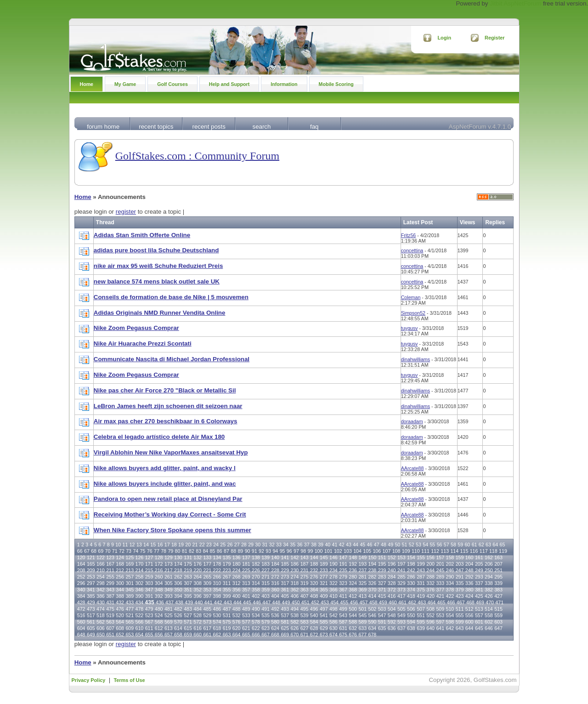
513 (479, 609)
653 (130, 635)
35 (293, 545)
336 (469, 583)
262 (178, 577)
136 (237, 557)
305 (169, 583)
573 (207, 622)
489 (246, 609)
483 (188, 609)
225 (246, 570)
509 (440, 609)
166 (101, 564)
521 (130, 615)
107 (387, 551)
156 (430, 557)
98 (303, 551)
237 (362, 570)
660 (198, 635)
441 (209, 602)
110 (416, 551)
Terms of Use (129, 680)
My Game (125, 84)
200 (430, 564)
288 (430, 577)
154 (411, 557)
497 (324, 609)
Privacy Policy (89, 680)
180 (237, 564)
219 (188, 570)
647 (498, 628)
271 (266, 577)
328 (392, 583)
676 (353, 635)
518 (101, 615)
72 (122, 551)
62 (481, 545)
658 (178, 635)
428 (81, 602)
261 (169, 577)
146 (334, 557)
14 (146, 545)
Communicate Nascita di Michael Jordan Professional (172, 359)
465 (441, 602)
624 (275, 628)
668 (275, 635)
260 (159, 577)
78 (164, 551)
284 (392, 577)
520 (120, 615)
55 (432, 545)
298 (101, 583)
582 (295, 622)
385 (91, 596)
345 (130, 590)
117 (484, 551)
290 (450, 577)
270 (256, 577)
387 (110, 596)
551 (421, 615)
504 (392, 609)
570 (178, 622)
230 (295, 570)
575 (227, 622)
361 (285, 590)
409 (324, 596)
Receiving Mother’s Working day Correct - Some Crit (170, 514)
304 (159, 583)
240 (392, 570)
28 (244, 545)
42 (342, 545)
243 (421, 570)
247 (460, 570)
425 (479, 596)
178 (217, 564)
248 (469, 570)
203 (460, 564)
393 (169, 596)
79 (170, 551)
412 (353, 596)
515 (498, 609)
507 (421, 609)
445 (247, 602)
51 (405, 545)
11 (125, 545)
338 (489, 583)
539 (305, 615)
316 (275, 583)
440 (198, 602)
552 (430, 615)
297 (91, 583)
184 (275, 564)
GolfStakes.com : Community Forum (197, 155)
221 (207, 570)
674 (334, 635)
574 (217, 622)
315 (266, 583)
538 (295, 615)
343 (110, 590)
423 (460, 596)
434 (140, 602)
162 (489, 557)
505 (401, 609)
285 (401, 577)
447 (266, 602)
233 (324, 570)
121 (91, 557)
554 (450, 615)
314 (256, 583)
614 (178, 628)
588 (353, 622)
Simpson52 (413, 313)
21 (195, 545)
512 (469, 609)
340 (81, 590)
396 (198, 596)
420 (430, 596)
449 (286, 602)
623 (266, 628)
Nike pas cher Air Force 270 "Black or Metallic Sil (165, 390)
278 (334, 577)
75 (143, 551)
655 (149, 635)
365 (324, 590)
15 (153, 545)
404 (275, 596)
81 (185, 551)
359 (266, 590)
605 (91, 628)
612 (159, 628)
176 (198, 564)
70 (108, 551)
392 (159, 596)
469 (480, 602)
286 (411, 577)
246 (450, 570)
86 (220, 551)
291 (460, 577)
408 (314, 596)
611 (149, 628)
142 (295, 557)
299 (110, 583)
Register (495, 38)
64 (495, 545)
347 (149, 590)
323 (343, 583)
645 (479, 628)
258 (140, 577)
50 (397, 545)
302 (140, 583)
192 (353, 564)
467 (461, 602)
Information (284, 84)
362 (295, 590)
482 (178, 609)
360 (275, 590)
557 (479, 615)
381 (479, 590)
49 (390, 545)
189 (324, 564)
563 (110, 622)
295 (498, 577)
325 (362, 583)
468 (470, 602)
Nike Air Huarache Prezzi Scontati (143, 343)
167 (110, 564)
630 (334, 628)
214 (140, 570)
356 (237, 590)
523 (149, 615)
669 (285, 635)
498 (334, 609)
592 (392, 622)
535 (266, 615)
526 (178, 615)
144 (314, 557)
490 (256, 609)
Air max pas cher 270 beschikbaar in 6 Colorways (166, 421)
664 (237, 635)
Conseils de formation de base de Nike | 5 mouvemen (171, 297)
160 (469, 557)
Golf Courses (172, 84)
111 (425, 551)
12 (132, 545)
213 (130, 570)
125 (130, 557)
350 (178, 590)
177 (207, 564)
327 (382, 583)
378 (450, 590)
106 (377, 551)
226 (256, 570)
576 (237, 622)
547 (382, 615)
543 (343, 615)
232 (314, 570)
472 (81, 609)
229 (285, 570)
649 (91, 635)
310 (217, 583)
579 (266, 622)
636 (392, 628)
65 (502, 545)
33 (279, 545)
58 (453, 545)
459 (383, 602)
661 (207, 635)
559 (498, 615)
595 (421, 622)
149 (362, 557)
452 (315, 602)
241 (401, 570)
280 (353, 577)
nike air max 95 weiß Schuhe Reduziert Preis (158, 266)
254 (101, 577)
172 (159, 564)
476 (120, 609)
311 (227, 583)
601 (479, 622)
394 (178, 596)
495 (305, 609)
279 (343, 577)
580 (275, 622)
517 (91, 615)
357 (246, 590)
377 (440, 590)
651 (110, 635)
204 (469, 564)
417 (401, 596)
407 (305, 596)
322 (334, 583)
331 (421, 583)
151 (382, 557)
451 (305, 602)
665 (246, 635)
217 (169, 570)
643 (460, 628)
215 (149, 570)
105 (367, 551)
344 (120, 590)
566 (140, 622)
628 (314, 628)
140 (275, 557)
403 (266, 596)
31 (265, 545)
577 (246, 622)
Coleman (411, 297)
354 (217, 590)
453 (325, 602)
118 (493, 551)
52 (412, 545)
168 (120, 564)
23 (209, 545)
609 (130, 628)
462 (412, 602)
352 (198, 590)
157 (440, 557)
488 (237, 609)
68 (94, 551)
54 (425, 545)
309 (207, 583)
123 (110, 557)
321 (324, 583)
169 (130, 564)
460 (393, 602)
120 (81, 557)
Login (444, 38)
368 (353, 590)
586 (334, 622)
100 (319, 551)
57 (447, 545)
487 (227, 609)
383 (498, 590)
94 (275, 551)
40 (328, 545)
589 (362, 622)
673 (324, 635)
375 (421, 590)
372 (392, 590)
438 (179, 602)
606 (101, 628)
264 (198, 577)
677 (362, 635)
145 (324, 557)
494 (295, 609)
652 (120, 635)
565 (130, 622)
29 (251, 545)
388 (120, 596)
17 (167, 545)
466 (451, 602)
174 (178, 564)
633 (362, 628)
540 (314, 615)
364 (314, 590)
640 (430, 628)
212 (120, 570)
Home (87, 84)
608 (120, 628)
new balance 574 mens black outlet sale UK (157, 281)
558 (489, 615)
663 (227, 635)
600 (469, 622)
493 (285, 609)
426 (489, 596)
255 (110, 577)
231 (305, 570)
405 (285, 596)
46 (370, 545)
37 (307, 545)
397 (207, 596)
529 (207, 615)
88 (233, 551)
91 (254, 551)
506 (411, 609)
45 (362, 545)
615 (188, 628)
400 (237, 596)
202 (450, 564)
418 (411, 596)
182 (256, 564)
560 (81, 622)
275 (305, 577)
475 (110, 609)
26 (230, 545)
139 (266, 557)
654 (140, 635)
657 (169, 635)
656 (159, 635)
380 (469, 590)
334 (450, 583)
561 (91, 622)
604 (81, 628)
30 (258, 545)
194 (373, 564)
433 (130, 602)
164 (81, 564)
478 (140, 609)
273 (285, 577)
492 (275, 609)
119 (503, 551)
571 (188, 622)
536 (275, 615)
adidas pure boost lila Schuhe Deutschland (156, 250)
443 (228, 602)
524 (159, 615)
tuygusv (410, 328)
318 (295, 583)
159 (460, 557)
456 (354, 602)
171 (149, 564)
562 (101, 622)
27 (237, 545)
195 (382, 564)
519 (110, 615)
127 (149, 557)
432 (120, 602)
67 (87, 551)
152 (392, 557)
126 (140, 557)
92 (261, 551)
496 (314, 609)
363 (305, 590)
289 (440, 577)
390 (140, 596)
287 (421, 577)
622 (256, 628)
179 (227, 564)
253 (91, 577)
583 (305, 622)
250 (489, 570)
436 (160, 602)
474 (101, 609)
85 (213, 551)
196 (392, 564)
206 (489, 564)
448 (276, 602)
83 (198, 551)
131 (188, 557)
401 (246, 596)
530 (217, 615)
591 (382, 622)
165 (91, 564)
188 (314, 564)
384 (81, 596)
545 (362, 615)
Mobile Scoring (336, 84)
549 (401, 615)
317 (285, 583)
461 (402, 602)
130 (178, 557)
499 (343, 609)
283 (382, 577)
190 (334, 564)
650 (101, 635)
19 (181, 545)
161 (479, 557)
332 (430, 583)
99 (310, 551)
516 (81, 615)
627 (305, 628)
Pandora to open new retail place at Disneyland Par (168, 499)
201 (440, 564)
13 (139, 545)
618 (217, 628)
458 (373, 602)
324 (353, 583)
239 (382, 570)
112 (435, 551)
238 (373, 570)
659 (188, 635)
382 (489, 590)
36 (300, 545)
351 (188, 590)
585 (324, 622)
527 (188, 615)
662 (217, 635)
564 (120, 622)
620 (237, 628)
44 (356, 545)
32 (272, 545)
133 (207, 557)
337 (479, 583)
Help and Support (229, 84)
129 (169, 557)
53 (418, 545)
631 (343, 628)
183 (266, 564)
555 (460, 615)
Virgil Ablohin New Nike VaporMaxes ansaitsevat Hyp (171, 452)
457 (364, 602)
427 (498, 596)
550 (411, 615)
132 (198, 557)
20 (188, 545)
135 (227, 557)
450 (296, 602)
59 (460, 545)
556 (469, 615)
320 (314, 583)
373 (401, 590)
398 (217, 596)
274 (295, 577)
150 (373, 557)
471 (499, 602)
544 (353, 615)
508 (430, 609)
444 (237, 602)
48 (384, 545)
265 (207, 577)
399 (227, 596)
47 (377, 545)
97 (296, 551)
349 (169, 590)
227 (266, 570)
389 (130, 596)
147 (343, 557)
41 (335, 545)
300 (120, 583)
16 (160, 545)
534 (256, 615)
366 (334, 590)
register (126, 212)
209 (91, 570)
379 (460, 590)
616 (198, 628)
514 (489, 609)
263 (188, 577)
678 (373, 635)
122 (101, 557)
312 (237, 583)
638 (411, 628)
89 (240, 551)
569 (169, 622)
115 (464, 551)
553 (440, 615)
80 (178, 551)
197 (401, 564)
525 (169, 615)
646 (489, 628)
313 (246, 583)
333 (440, 583)
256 (120, 577)
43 (349, 545)
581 (285, 622)
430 (101, 602)
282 (373, 577)
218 (178, 570)
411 (343, 596)
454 (334, 602)
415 (382, 596)
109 (406, 551)
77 (157, 551)
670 (295, 635)
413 (362, 596)
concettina (412, 250)
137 (246, 557)
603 (498, 622)
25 (223, 545)
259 (149, 577)
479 (149, 609)
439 (189, 602)
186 (295, 564)
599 (460, 622)
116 (474, 551)
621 (246, 628)
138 (256, 557)
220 (198, 570)
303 (149, 583)
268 (237, 577)
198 (411, 564)
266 (217, 577)
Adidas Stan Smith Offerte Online (142, 235)
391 (149, 596)
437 (170, 602)
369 (362, 590)
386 (101, 596)
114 (454, 551)
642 (450, 628)
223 (227, 570)
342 (101, 590)
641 (440, 628)
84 (205, 551)
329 (401, 583)
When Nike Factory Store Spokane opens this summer (172, 530)
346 (140, 590)
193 (362, 564)
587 (343, 622)
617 (207, 628)
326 (373, 583)
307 (188, 583)
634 (373, 628)
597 (440, 622)
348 (159, 590)
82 (192, 551)
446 (257, 602)
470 (490, 602)
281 (362, 577)
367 (343, 590)
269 (246, 577)
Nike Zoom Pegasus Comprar (136, 328)
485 (207, 609)
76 (150, 551)
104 (357, 551)
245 (440, 570)
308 (198, 583)
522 (140, 615)
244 (430, 570)
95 (283, 551)
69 (101, 551)
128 (159, 557)
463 (422, 602)
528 (198, 615)
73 (129, 551)
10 (118, 545)
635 (382, 628)
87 (226, 551)
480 (159, 609)
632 (353, 628)
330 (411, 583)
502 (373, 609)
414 (373, 596)
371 (382, 590)
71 (115, 551)
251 (498, 570)
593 (401, 622)
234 (334, 570)
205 (479, 564)
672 (314, 635)
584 (314, 622)
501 (362, 609)
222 (217, 570)
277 (324, 577)
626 (295, 628)
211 (110, 570)
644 (469, 628)
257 (130, 577)
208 (81, 570)
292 (469, 577)
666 (256, 635)
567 (149, 622)
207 (498, 564)
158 (450, 557)
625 (285, 628)
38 (314, 545)
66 (80, 551)
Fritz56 (409, 235)
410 (334, 596)
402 (256, 596)
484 (198, 609)
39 (321, 545)
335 (460, 583)
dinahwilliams (416, 359)
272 (275, 577)
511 (460, 609)
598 (450, 622)
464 (431, 602)
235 (343, 570)
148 (353, 557)
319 (305, 583)
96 (289, 551)
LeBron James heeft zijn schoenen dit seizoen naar (168, 406)
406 (295, 596)
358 (256, 590)
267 (227, 577)
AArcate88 (413, 468)
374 (411, 590)
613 (169, 628)
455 (344, 602)
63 (488, 545)
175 (188, 564)
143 (305, 557)
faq (314, 127)
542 (334, 615)
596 (430, 622)
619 (227, 628)
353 (207, 590)
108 (396, 551)
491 (266, 609)
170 (140, 564)
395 (188, 596)
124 (120, 557)
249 (479, 570)
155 (421, 557)
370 (373, 590)
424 (469, 596)
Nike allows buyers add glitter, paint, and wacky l (165, 468)
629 (324, 628)
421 (440, 596)
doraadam (412, 421)
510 (450, 609)
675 (343, 635)
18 (174, 545)
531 (227, 615)
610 (140, 628)
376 (430, 590)
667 (266, 635)
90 (248, 551)
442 (218, 602)
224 (237, 570)
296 (81, 583)
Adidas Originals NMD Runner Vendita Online (160, 313)
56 (440, 545)
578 (256, 622)
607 (110, 628)
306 (178, 583)
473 (91, 609)
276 (314, 577)
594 (411, 622)
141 (285, 557)
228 (275, 570)
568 (159, 622)
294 (489, 577)
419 (421, 596)
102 (338, 551)
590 (373, 622)
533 (246, 615)
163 (498, 557)
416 (392, 596)
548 (392, 615)
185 (285, 564)
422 (450, 596)
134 (217, 557)
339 (498, 583)
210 (101, 570)
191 (343, 564)
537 (285, 615)
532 (237, 615)
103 (348, 551)
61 (475, 545)
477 (130, 609)
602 (489, 622)
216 (159, 570)
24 (216, 545)
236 (353, 570)
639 (421, 628)
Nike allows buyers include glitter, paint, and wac (165, 484)
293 (479, 577)
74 (136, 551)
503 (382, 609)
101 (328, 551)
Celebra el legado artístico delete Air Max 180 (159, 437)
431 (110, 602)
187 (305, 564)
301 (130, 583)
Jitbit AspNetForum (515, 3)
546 (373, 615)
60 (467, 545)
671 (305, 635)
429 (91, 602)
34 (286, 545)
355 (227, 590)
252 (81, 577)
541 (324, 615)
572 (198, 622)
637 (401, 628)
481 (169, 609)
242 (411, 570)
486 (217, 609)
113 (445, 551)
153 (401, 557)
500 (353, 609)
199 (421, 564)
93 (268, 551)
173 (169, 564)
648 (81, 635)
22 (202, 545)
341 (91, 590)
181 (246, 564)
